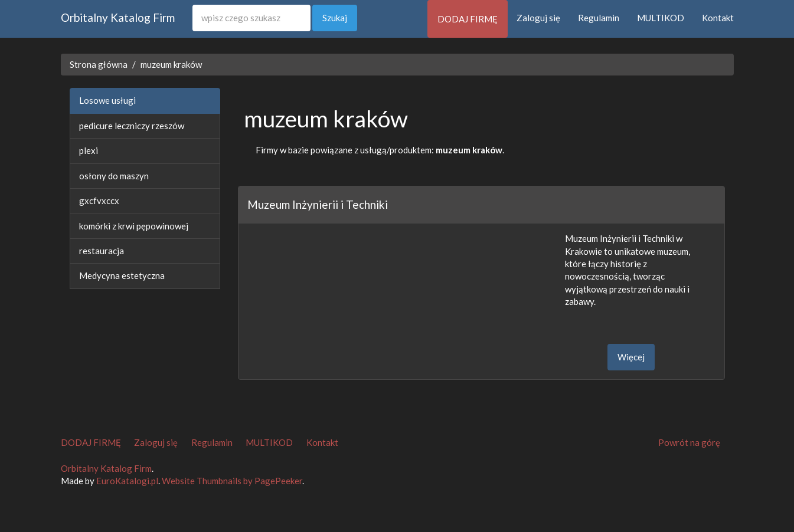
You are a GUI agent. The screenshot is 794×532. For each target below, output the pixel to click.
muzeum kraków (171, 64)
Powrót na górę (689, 442)
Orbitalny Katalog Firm (118, 17)
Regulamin (599, 18)
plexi (89, 150)
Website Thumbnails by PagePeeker (232, 481)
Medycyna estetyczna (122, 275)
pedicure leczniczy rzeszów (132, 126)
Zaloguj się (538, 18)
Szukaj (335, 18)
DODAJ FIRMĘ (468, 19)
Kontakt (718, 18)
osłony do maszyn (114, 176)
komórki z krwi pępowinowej (134, 226)
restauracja (102, 251)
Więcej (631, 357)
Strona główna (99, 64)
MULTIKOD (661, 18)
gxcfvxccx (99, 201)
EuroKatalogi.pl (127, 481)
